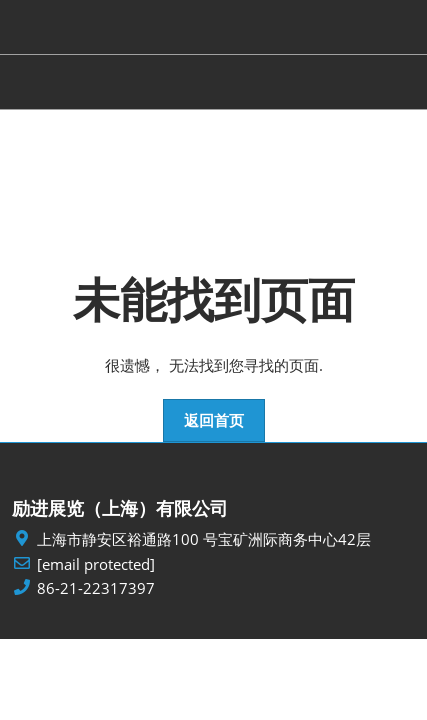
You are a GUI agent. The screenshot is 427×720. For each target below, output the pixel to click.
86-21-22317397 (96, 588)
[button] (214, 421)
